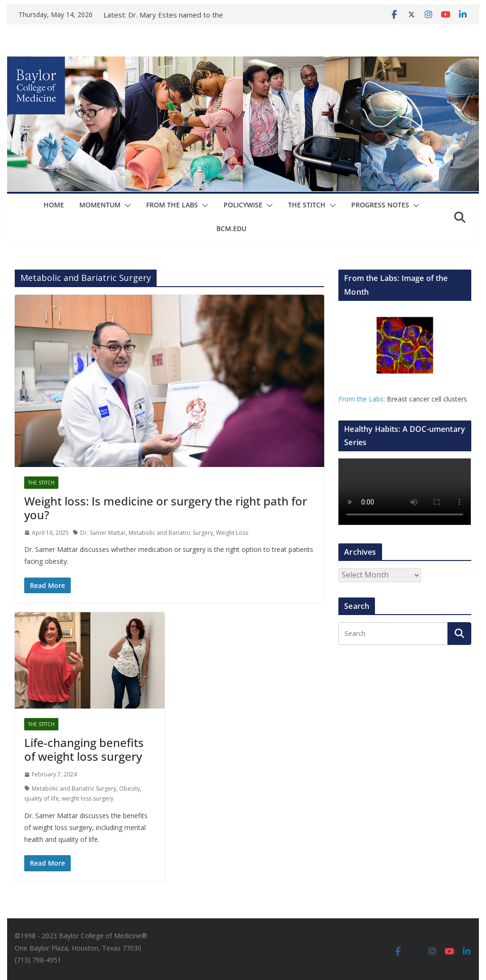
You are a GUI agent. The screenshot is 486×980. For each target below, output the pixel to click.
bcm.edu (231, 229)
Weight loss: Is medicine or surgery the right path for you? (166, 508)
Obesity (130, 789)
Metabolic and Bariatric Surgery (171, 533)
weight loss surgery (88, 798)
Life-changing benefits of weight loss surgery (84, 749)
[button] (126, 205)
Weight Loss (232, 533)
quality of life (42, 798)
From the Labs (361, 399)
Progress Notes (380, 205)
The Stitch (307, 205)
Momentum (100, 205)
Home (54, 205)
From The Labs (172, 205)
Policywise (243, 205)
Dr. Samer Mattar (103, 533)
